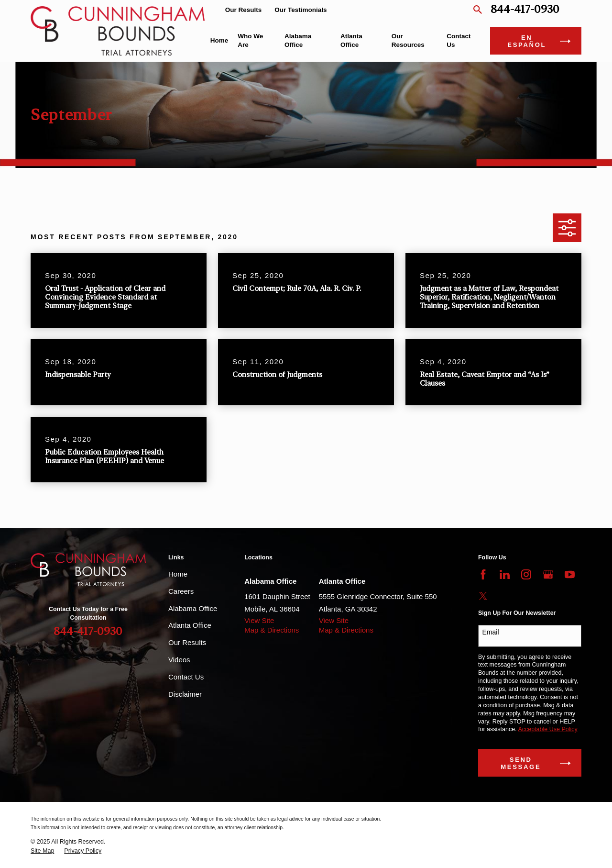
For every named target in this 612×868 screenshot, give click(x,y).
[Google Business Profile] (548, 574)
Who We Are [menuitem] (250, 40)
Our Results (244, 10)
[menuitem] (42, 851)
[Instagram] (526, 574)
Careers (181, 591)
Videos (179, 660)
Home (178, 574)
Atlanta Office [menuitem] (351, 40)
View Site (259, 620)
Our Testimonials (301, 10)
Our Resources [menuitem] (408, 40)
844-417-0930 (525, 10)
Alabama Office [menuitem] (298, 40)
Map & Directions (272, 630)
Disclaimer (185, 694)
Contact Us (186, 677)
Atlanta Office (190, 625)
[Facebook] (483, 574)
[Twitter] (483, 596)
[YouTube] (570, 574)
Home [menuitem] (219, 40)
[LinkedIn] (505, 574)
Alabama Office (193, 608)
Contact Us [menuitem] (459, 40)
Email (491, 632)
